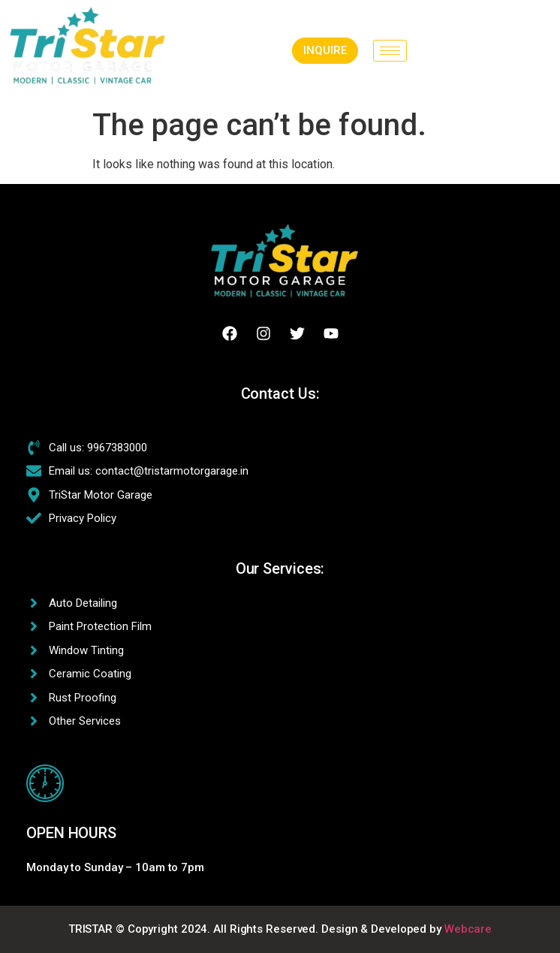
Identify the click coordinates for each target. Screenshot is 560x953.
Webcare (468, 929)
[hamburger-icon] (390, 51)
